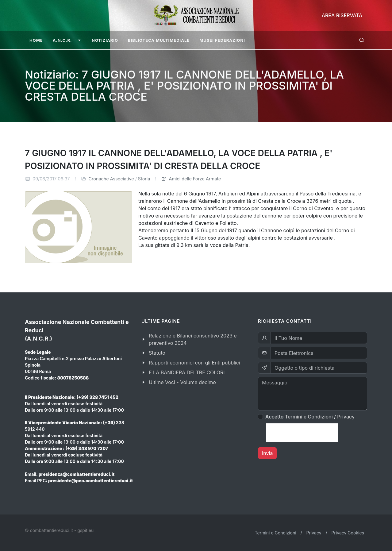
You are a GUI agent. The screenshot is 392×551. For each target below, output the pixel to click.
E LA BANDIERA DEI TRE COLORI (187, 372)
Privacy (346, 417)
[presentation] (302, 433)
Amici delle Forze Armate (191, 179)
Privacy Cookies (348, 533)
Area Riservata (342, 15)
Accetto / (310, 417)
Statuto (157, 353)
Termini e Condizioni (309, 417)
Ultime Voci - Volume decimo (182, 382)
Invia (267, 453)
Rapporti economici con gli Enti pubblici (194, 363)
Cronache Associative (111, 179)
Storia (144, 179)
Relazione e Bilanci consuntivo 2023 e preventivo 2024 (193, 339)
